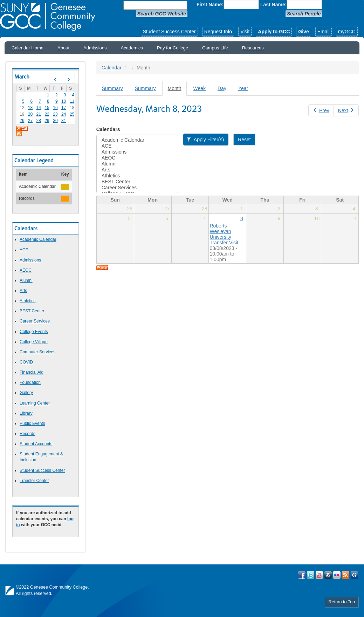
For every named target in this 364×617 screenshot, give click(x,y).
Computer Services (37, 352)
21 (39, 114)
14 (39, 108)
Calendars (108, 129)
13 (30, 108)
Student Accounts (36, 444)
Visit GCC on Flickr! (337, 575)
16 (55, 108)
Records (28, 434)
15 (47, 108)
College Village (34, 342)
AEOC (26, 270)
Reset (244, 140)
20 (30, 114)
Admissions (95, 48)
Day (222, 88)
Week (199, 88)
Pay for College (173, 48)
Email (324, 32)
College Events (34, 332)
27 (30, 121)
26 (22, 121)
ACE (24, 250)
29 (47, 121)
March (22, 77)
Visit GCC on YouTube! (319, 575)
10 (64, 101)
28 (39, 121)
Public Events (32, 423)
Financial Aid (32, 372)
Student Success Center (169, 32)
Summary (112, 88)
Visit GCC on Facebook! (302, 575)
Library (26, 413)
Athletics (28, 301)
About (63, 48)
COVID (26, 362)
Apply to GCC (274, 32)
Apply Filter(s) (205, 140)
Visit (245, 32)
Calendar (112, 68)
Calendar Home (28, 48)
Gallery (26, 393)
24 (64, 114)
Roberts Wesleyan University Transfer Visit (224, 234)
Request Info (218, 32)
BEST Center (32, 311)
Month (177, 90)
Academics (132, 48)
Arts (23, 291)
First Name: (210, 5)
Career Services (35, 321)
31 (64, 121)
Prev (321, 110)
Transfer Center (34, 481)
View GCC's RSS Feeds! (346, 575)
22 (47, 114)
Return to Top (342, 602)
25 (72, 114)
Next (346, 110)
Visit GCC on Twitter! (311, 575)
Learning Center (35, 403)
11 (72, 101)
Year (243, 88)
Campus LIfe (215, 48)
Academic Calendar (38, 239)
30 (55, 121)
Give (303, 32)
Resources (253, 48)
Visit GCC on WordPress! (328, 575)
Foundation (30, 382)
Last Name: (273, 5)
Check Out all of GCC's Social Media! (354, 575)
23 (55, 114)
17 (64, 108)
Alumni (26, 280)
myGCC (347, 32)
